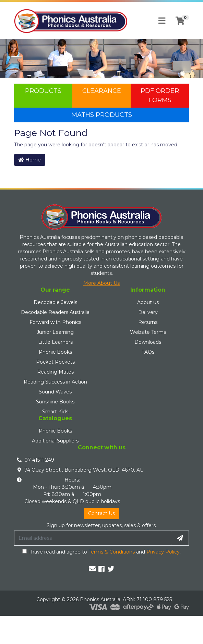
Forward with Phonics (55, 322)
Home (30, 160)
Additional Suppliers (55, 441)
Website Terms (148, 332)
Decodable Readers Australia (55, 312)
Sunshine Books (55, 402)
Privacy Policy (163, 552)
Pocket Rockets (55, 362)
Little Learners (55, 342)
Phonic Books (55, 352)
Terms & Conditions (112, 552)
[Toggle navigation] (162, 21)
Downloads (148, 342)
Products (43, 91)
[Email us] (92, 569)
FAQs (148, 352)
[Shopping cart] (180, 21)
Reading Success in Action (55, 382)
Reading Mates (55, 372)
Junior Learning (55, 332)
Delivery (148, 312)
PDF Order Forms (160, 95)
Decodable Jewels (55, 302)
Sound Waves (55, 392)
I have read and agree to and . (101, 552)
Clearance (102, 91)
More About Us (101, 283)
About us (148, 302)
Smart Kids (55, 412)
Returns (148, 322)
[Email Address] (93, 538)
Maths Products (102, 115)
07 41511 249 (39, 460)
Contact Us (101, 513)
